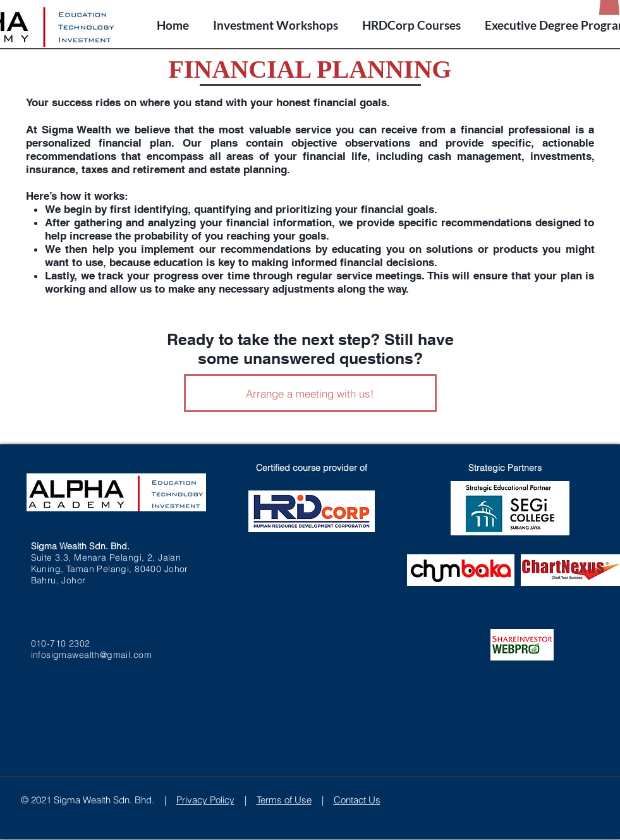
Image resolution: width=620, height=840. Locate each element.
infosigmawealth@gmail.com (92, 655)
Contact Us (357, 800)
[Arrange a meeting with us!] (310, 393)
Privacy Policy (205, 800)
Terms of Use (284, 800)
